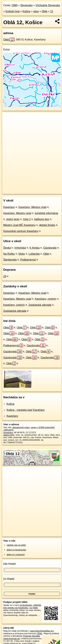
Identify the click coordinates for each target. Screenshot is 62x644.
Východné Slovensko (48, 5)
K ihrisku (35, 248)
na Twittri (34, 608)
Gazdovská (50, 248)
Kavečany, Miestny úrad (33, 207)
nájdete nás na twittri (16, 545)
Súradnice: (8, 432)
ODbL (40, 633)
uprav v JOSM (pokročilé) (43, 427)
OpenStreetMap (26, 189)
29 (5, 276)
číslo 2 (27, 219)
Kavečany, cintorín (46, 299)
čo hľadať (9, 579)
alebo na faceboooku (16, 550)
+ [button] (8, 118)
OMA (15, 5)
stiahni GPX (9, 435)
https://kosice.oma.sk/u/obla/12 (17, 192)
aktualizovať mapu (21, 427)
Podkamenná (28, 260)
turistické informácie (46, 213)
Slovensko (26, 5)
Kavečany (9, 207)
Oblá (44, 11)
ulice (36, 11)
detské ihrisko (47, 225)
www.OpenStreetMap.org (42, 631)
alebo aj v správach (16, 555)
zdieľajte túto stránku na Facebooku (22, 606)
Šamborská (10, 260)
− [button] (8, 123)
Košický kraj (12, 11)
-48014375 (8, 430)
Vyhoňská (20, 248)
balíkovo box (42, 219)
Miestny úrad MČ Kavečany (19, 225)
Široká (7, 248)
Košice (26, 11)
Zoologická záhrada (40, 305)
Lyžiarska (34, 254)
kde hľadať (10, 564)
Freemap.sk (43, 189)
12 (52, 11)
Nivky (22, 254)
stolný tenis (13, 219)
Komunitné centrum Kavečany (21, 231)
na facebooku (26, 605)
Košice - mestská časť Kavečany (26, 410)
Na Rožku (9, 254)
